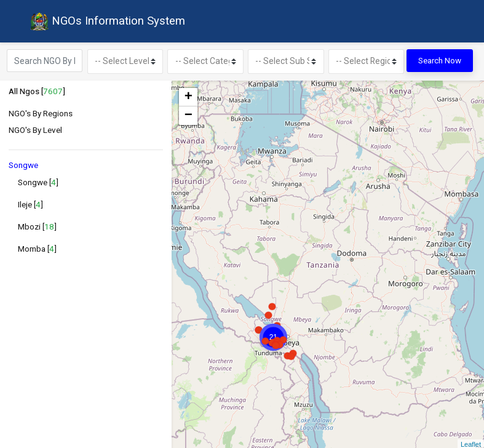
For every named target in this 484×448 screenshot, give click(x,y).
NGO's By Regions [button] (41, 111)
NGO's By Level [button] (35, 129)
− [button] (188, 114)
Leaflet (471, 443)
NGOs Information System (105, 21)
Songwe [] (38, 180)
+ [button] (188, 95)
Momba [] (37, 247)
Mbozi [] (37, 225)
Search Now (440, 60)
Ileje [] (30, 202)
